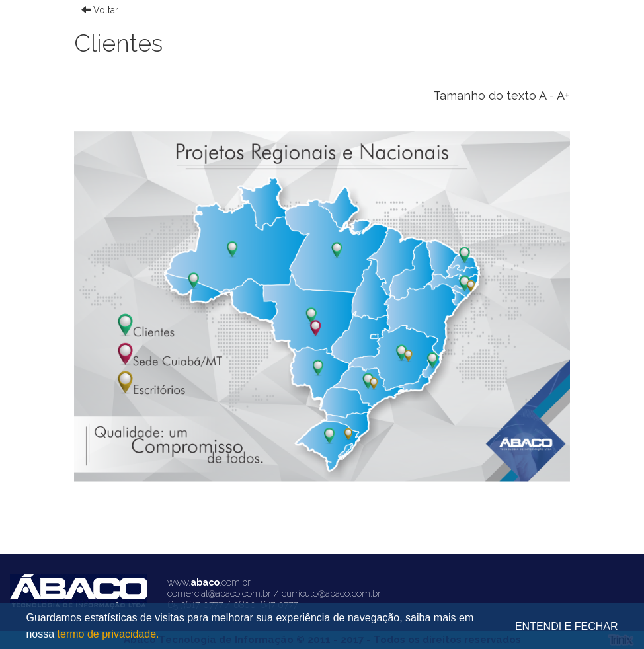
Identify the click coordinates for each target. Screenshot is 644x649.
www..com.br (209, 582)
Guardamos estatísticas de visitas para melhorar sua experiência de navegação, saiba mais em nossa (250, 627)
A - (546, 95)
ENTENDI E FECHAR (567, 626)
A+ (563, 95)
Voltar (100, 10)
